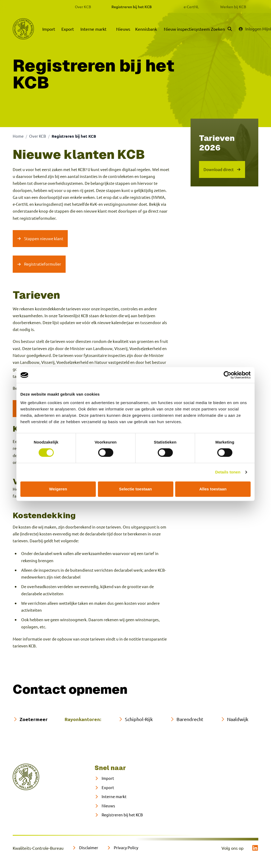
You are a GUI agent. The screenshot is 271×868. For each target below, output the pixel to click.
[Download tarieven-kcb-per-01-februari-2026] (222, 170)
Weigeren (58, 489)
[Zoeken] (221, 29)
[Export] (104, 788)
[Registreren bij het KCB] (119, 815)
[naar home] (26, 777)
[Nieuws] (105, 806)
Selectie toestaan (135, 489)
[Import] (104, 778)
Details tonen (228, 472)
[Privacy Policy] (122, 848)
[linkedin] (255, 848)
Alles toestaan (213, 489)
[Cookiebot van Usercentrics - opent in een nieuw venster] (227, 375)
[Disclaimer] (85, 848)
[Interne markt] (110, 797)
